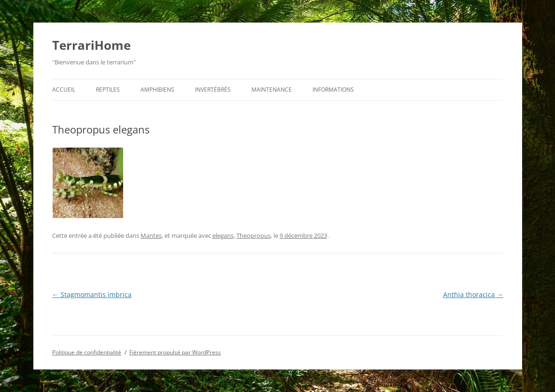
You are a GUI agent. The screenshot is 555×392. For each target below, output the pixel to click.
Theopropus (254, 235)
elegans (223, 235)
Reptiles (108, 90)
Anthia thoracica (473, 294)
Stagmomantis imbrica (92, 294)
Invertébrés (213, 90)
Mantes (151, 235)
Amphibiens (157, 90)
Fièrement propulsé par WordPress (175, 352)
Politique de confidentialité (87, 352)
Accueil (64, 90)
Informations (333, 90)
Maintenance (272, 90)
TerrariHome (91, 45)
